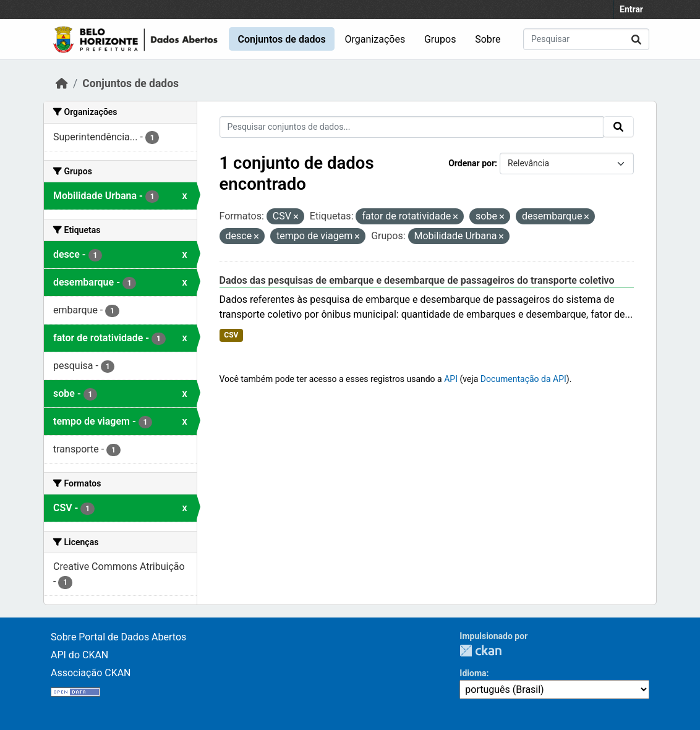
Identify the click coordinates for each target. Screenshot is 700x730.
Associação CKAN (91, 673)
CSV (231, 335)
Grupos (440, 39)
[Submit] (636, 39)
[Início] (62, 83)
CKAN (480, 651)
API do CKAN (79, 655)
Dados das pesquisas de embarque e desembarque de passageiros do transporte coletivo (417, 280)
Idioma (473, 673)
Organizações (375, 39)
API (451, 379)
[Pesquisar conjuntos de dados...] (586, 39)
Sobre (488, 39)
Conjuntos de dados (281, 39)
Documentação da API (523, 379)
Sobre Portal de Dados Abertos (118, 637)
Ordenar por (472, 163)
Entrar (631, 9)
